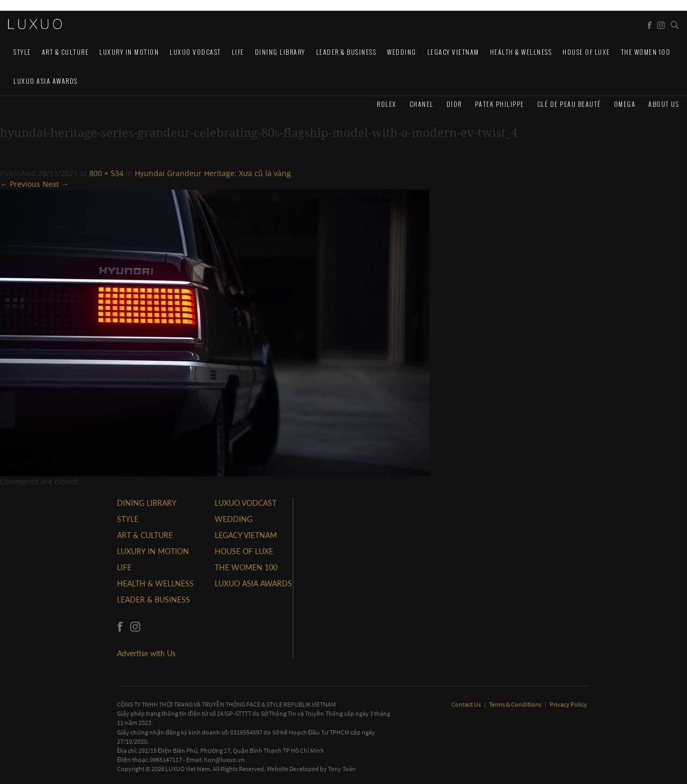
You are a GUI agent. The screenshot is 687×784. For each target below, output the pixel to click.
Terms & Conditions (516, 704)
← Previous (20, 184)
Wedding (402, 52)
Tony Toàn (342, 769)
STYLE (22, 52)
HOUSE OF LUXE (586, 52)
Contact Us (467, 704)
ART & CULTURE (65, 52)
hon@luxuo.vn (224, 760)
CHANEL (422, 104)
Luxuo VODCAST (195, 52)
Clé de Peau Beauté (569, 104)
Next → (56, 184)
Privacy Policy (568, 704)
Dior (454, 104)
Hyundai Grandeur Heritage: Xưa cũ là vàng (213, 173)
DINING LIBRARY (280, 52)
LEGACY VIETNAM (453, 52)
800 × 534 (106, 173)
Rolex (387, 104)
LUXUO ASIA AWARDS (46, 81)
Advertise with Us (146, 653)
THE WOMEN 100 (646, 52)
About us (664, 104)
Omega (625, 104)
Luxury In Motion (129, 52)
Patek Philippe (500, 104)
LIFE (238, 52)
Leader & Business (346, 52)
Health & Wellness (521, 52)
